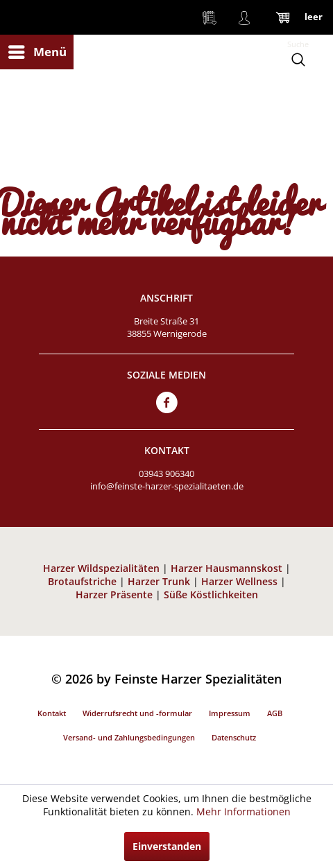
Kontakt (52, 713)
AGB (275, 713)
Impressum (230, 713)
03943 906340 (166, 474)
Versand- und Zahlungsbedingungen (129, 737)
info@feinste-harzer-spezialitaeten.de (167, 486)
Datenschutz (234, 737)
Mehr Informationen (244, 811)
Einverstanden (167, 846)
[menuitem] (37, 52)
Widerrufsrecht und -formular (137, 713)
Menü (37, 50)
